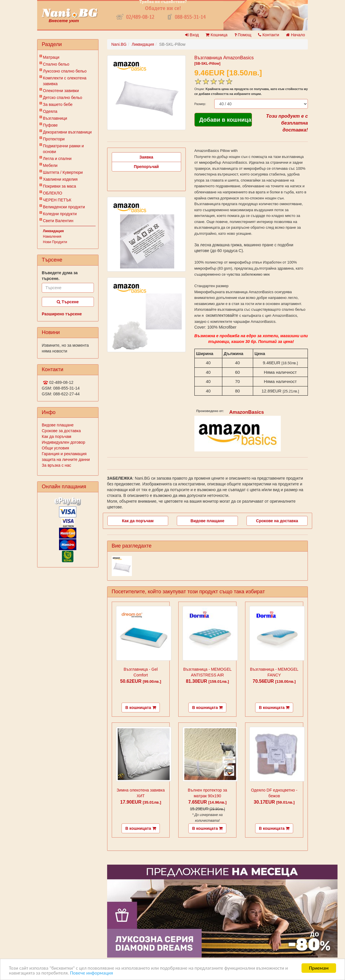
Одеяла (50, 111)
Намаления (52, 237)
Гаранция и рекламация (64, 454)
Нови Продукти (55, 242)
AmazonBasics (247, 412)
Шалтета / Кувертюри (63, 172)
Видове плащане (58, 425)
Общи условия (55, 448)
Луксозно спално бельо (65, 71)
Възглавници (55, 118)
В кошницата (141, 708)
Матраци (51, 57)
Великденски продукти (64, 207)
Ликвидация (53, 231)
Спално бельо (56, 64)
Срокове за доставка (61, 431)
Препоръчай (146, 167)
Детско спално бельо (62, 98)
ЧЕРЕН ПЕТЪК (57, 200)
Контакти (269, 35)
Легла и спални (57, 159)
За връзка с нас (56, 465)
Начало (295, 35)
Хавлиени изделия (60, 179)
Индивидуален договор (63, 442)
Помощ (243, 35)
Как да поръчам (56, 436)
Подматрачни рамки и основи (63, 149)
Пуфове (50, 125)
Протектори (54, 139)
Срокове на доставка (277, 521)
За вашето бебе (58, 104)
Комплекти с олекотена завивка (65, 81)
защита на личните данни (66, 460)
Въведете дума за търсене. (60, 276)
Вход (192, 35)
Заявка (146, 157)
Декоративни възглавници (67, 132)
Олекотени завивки (61, 91)
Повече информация (91, 974)
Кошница (216, 35)
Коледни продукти (60, 214)
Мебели (50, 165)
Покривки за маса (59, 186)
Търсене (68, 302)
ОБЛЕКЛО (53, 193)
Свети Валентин (58, 221)
